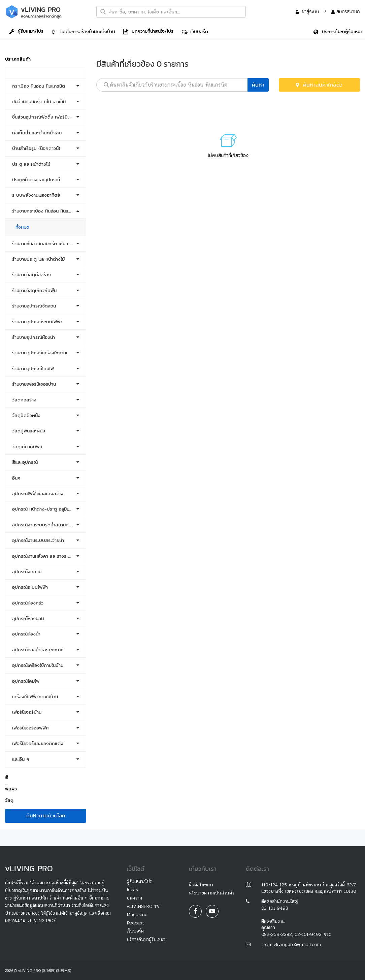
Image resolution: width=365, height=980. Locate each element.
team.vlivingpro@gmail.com (291, 944)
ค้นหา (258, 85)
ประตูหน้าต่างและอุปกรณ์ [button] (36, 180)
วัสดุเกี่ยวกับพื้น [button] (27, 447)
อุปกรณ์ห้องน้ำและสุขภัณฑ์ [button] (38, 650)
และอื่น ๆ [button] (21, 759)
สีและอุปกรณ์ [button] (25, 462)
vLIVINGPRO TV (143, 906)
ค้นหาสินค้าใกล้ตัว (319, 85)
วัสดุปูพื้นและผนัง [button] (29, 431)
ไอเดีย (83, 31)
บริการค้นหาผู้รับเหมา (146, 939)
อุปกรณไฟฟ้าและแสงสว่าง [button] (38, 494)
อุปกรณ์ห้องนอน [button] (28, 618)
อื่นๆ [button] (16, 478)
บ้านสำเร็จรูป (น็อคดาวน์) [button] (36, 148)
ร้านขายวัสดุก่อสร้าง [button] (31, 275)
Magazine (137, 914)
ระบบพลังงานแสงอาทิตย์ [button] (36, 195)
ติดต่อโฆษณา (201, 885)
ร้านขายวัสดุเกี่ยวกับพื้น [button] (34, 290)
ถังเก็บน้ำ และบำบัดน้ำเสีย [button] (37, 133)
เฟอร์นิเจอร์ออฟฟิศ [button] (30, 728)
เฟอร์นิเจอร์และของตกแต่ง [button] (38, 743)
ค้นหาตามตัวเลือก (46, 815)
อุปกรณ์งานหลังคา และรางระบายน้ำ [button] (46, 556)
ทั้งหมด (22, 227)
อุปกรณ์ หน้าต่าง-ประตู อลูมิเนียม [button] (44, 509)
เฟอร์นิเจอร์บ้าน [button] (27, 712)
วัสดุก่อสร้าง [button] (24, 400)
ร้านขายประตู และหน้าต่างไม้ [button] (38, 259)
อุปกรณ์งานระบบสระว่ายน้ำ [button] (38, 540)
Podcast (135, 923)
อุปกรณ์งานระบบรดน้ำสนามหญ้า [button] (44, 525)
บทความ (134, 898)
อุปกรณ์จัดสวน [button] (27, 572)
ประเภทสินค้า (18, 59)
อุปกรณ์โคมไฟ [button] (26, 681)
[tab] (46, 73)
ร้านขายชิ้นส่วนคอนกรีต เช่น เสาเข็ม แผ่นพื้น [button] (46, 244)
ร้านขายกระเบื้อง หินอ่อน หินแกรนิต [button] (46, 211)
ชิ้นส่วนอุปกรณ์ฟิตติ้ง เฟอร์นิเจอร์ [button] (44, 117)
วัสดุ (9, 800)
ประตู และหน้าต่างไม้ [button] (31, 164)
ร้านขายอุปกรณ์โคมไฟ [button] (33, 369)
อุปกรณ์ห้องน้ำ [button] (26, 634)
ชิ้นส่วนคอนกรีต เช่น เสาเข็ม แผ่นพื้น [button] (46, 102)
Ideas (132, 890)
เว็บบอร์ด (195, 31)
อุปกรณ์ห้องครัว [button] (28, 603)
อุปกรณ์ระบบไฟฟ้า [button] (30, 587)
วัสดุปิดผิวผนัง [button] (26, 415)
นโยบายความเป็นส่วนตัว (212, 893)
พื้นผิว (11, 789)
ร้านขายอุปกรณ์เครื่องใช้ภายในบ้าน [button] (45, 353)
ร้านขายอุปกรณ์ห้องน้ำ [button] (34, 337)
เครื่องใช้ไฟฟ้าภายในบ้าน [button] (35, 697)
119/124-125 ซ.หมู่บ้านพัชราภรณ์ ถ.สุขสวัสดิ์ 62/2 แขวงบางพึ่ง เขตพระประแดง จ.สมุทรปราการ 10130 (309, 888)
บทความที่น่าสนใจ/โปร (148, 31)
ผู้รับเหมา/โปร (26, 31)
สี (7, 777)
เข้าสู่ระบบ (308, 11)
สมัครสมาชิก (346, 11)
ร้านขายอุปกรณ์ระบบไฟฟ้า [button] (37, 322)
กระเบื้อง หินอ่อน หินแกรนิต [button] (39, 86)
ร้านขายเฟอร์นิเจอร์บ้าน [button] (34, 384)
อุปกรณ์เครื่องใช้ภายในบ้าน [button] (38, 665)
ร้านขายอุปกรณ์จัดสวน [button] (34, 306)
